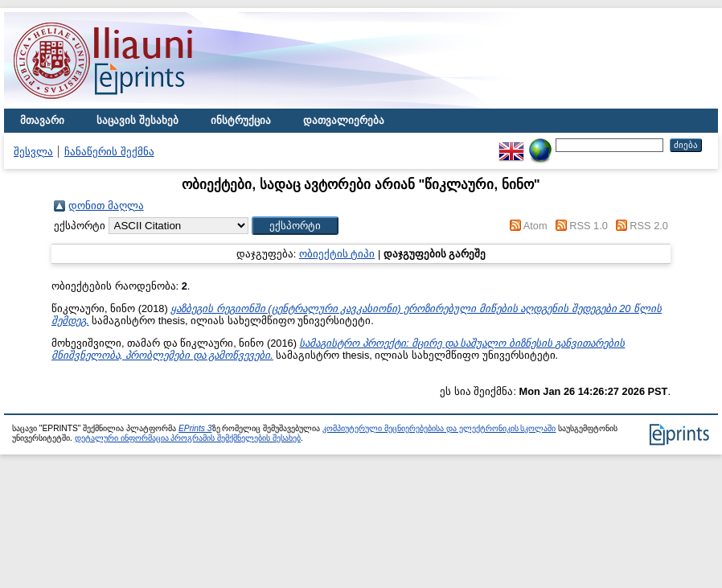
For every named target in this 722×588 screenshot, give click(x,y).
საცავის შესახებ (137, 120)
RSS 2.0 (649, 226)
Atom (535, 226)
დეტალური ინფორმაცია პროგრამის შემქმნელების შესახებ (188, 438)
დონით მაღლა (106, 206)
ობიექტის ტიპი (337, 254)
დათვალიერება (344, 120)
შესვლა (33, 152)
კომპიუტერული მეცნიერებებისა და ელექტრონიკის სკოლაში (439, 428)
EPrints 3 (195, 428)
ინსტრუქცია (241, 120)
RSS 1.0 (589, 226)
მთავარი (42, 120)
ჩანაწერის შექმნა (109, 152)
